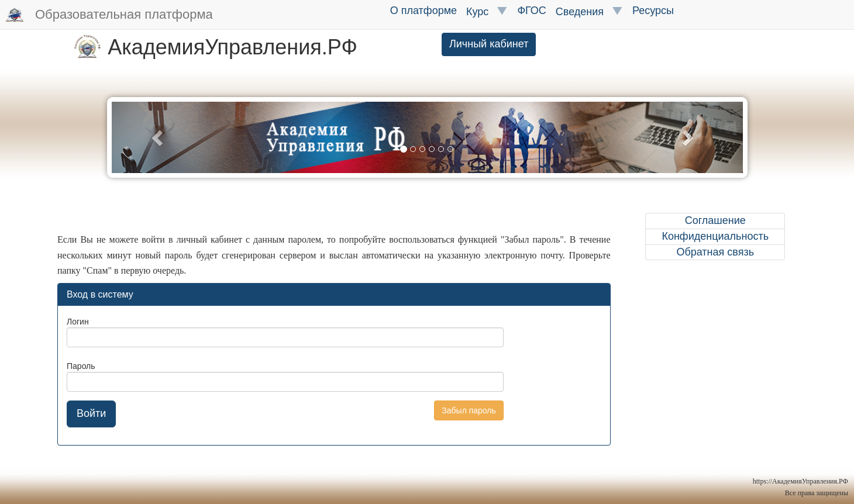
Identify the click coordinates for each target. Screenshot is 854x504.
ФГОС (531, 11)
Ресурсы (653, 11)
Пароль (81, 366)
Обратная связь (715, 252)
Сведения (589, 11)
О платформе (423, 11)
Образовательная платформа (109, 15)
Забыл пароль (469, 410)
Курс (487, 11)
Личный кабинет (489, 44)
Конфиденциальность (715, 236)
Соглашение (715, 220)
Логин (78, 322)
